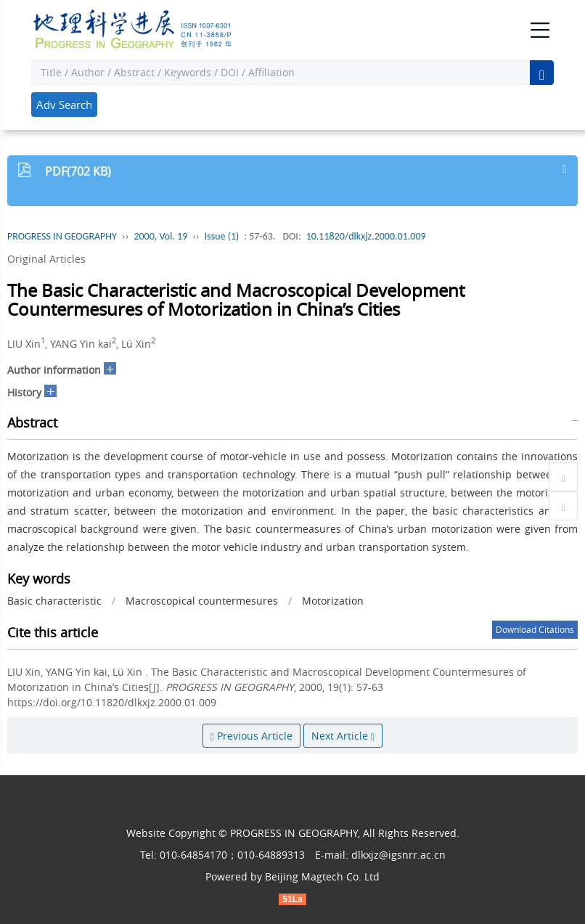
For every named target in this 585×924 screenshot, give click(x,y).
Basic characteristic (54, 601)
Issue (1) (222, 236)
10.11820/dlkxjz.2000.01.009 (366, 236)
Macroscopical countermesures (202, 601)
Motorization (333, 601)
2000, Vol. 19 (160, 236)
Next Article (343, 736)
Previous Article (251, 736)
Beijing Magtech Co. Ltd (322, 876)
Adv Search (64, 105)
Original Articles (46, 259)
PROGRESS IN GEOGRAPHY (62, 236)
